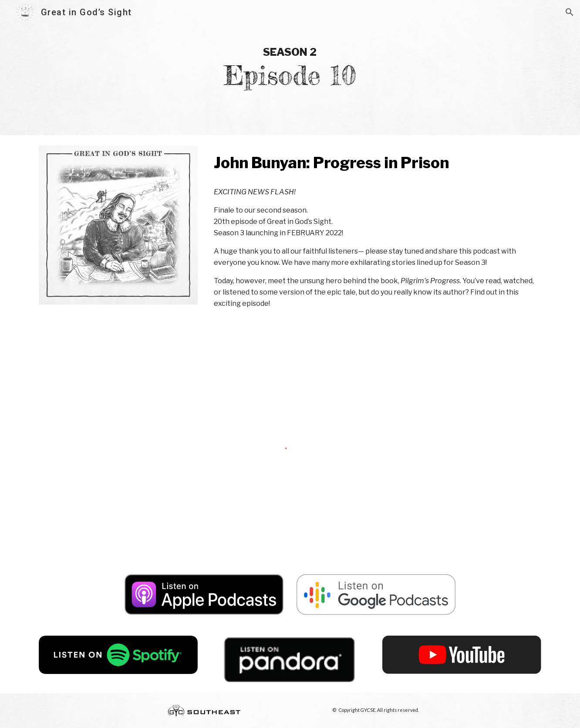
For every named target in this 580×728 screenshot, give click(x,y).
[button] (570, 12)
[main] (290, 68)
